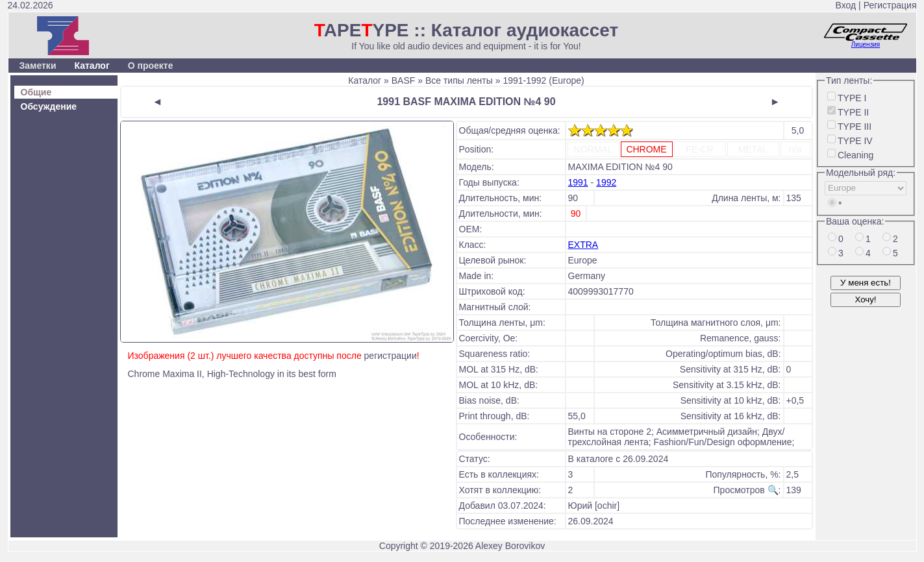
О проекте (151, 66)
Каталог (92, 66)
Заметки (38, 66)
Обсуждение (49, 106)
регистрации (391, 356)
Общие (36, 92)
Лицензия (866, 44)
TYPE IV (855, 141)
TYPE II (853, 112)
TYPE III (855, 127)
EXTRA (583, 245)
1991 (578, 182)
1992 (606, 182)
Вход (846, 5)
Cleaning (855, 155)
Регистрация (890, 5)
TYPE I (852, 98)
